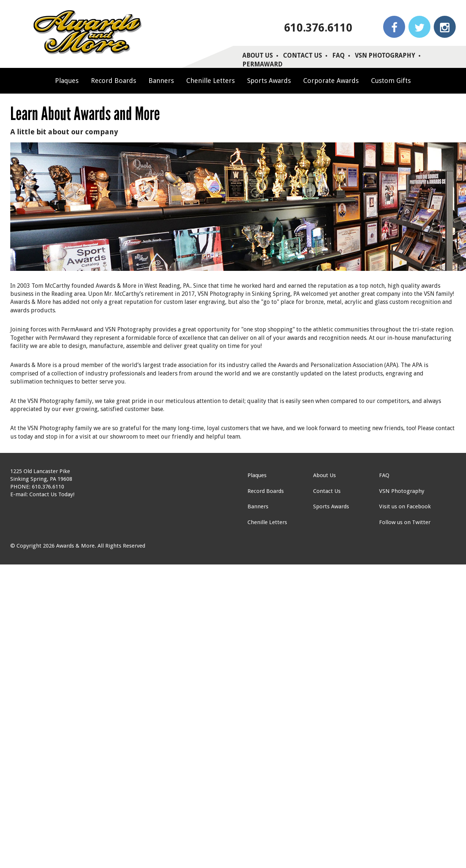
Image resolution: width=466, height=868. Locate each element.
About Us (258, 55)
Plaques (67, 81)
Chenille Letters (210, 81)
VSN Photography (385, 55)
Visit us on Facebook (405, 506)
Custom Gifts (391, 81)
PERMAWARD (263, 64)
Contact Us (302, 55)
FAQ (338, 55)
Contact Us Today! (52, 494)
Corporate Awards (331, 81)
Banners (161, 81)
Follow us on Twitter (405, 522)
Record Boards (113, 81)
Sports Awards (269, 81)
